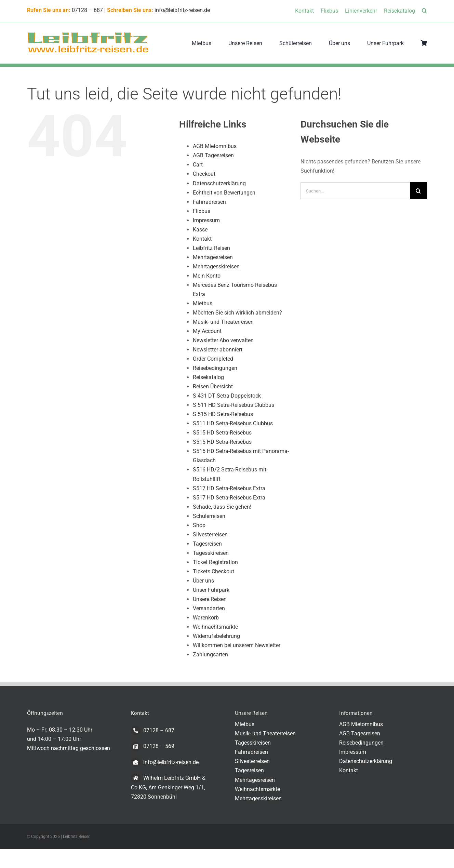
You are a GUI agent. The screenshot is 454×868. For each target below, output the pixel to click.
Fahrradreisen (209, 202)
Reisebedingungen (215, 368)
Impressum (206, 220)
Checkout (204, 174)
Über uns (203, 581)
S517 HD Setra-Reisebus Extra (229, 488)
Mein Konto (207, 276)
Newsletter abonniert (218, 350)
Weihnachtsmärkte (215, 627)
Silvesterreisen (210, 535)
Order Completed (213, 359)
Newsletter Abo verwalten (223, 340)
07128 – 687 (87, 10)
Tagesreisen (207, 544)
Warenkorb (206, 618)
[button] (424, 11)
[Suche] (418, 191)
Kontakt (202, 239)
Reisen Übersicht (213, 386)
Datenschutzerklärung (219, 183)
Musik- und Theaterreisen (223, 322)
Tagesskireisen (211, 553)
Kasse (200, 230)
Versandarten (209, 608)
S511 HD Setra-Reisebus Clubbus (233, 423)
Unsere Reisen (210, 599)
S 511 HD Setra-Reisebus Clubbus (233, 405)
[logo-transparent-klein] (88, 34)
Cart (198, 165)
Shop (199, 525)
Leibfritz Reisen (211, 248)
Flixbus (202, 211)
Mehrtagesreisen (213, 257)
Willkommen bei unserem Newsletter (237, 645)
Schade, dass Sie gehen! (222, 507)
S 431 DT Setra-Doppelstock (227, 396)
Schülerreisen (209, 516)
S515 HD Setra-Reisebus (222, 433)
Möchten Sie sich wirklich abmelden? (237, 313)
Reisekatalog (208, 377)
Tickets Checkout (213, 571)
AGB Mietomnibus (215, 146)
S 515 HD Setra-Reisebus (223, 414)
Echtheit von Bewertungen (224, 193)
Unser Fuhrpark (211, 590)
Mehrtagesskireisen (216, 266)
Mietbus (203, 303)
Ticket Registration (215, 562)
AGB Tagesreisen (213, 155)
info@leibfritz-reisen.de (182, 10)
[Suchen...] (355, 191)
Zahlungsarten (210, 655)
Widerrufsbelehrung (216, 636)
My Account (207, 331)
